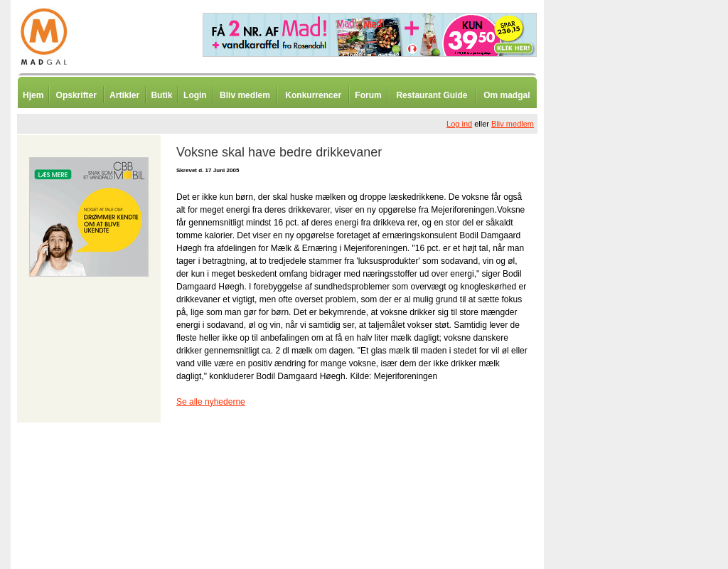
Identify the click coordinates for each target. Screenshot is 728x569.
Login (195, 95)
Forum (368, 95)
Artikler (124, 95)
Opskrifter (76, 95)
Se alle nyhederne (211, 402)
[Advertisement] (619, 352)
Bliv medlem (245, 95)
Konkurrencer (313, 95)
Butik (161, 95)
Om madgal (507, 95)
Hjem (33, 95)
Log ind (459, 124)
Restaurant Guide (432, 95)
